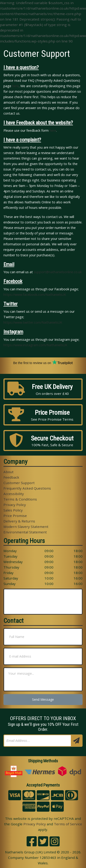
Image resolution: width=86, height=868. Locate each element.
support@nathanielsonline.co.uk (58, 272)
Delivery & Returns (19, 521)
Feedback (11, 477)
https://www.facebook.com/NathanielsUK (35, 295)
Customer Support (19, 483)
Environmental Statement (25, 532)
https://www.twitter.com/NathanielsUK (33, 322)
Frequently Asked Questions (27, 488)
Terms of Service (68, 824)
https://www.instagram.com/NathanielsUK (35, 345)
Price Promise (15, 516)
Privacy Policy (15, 505)
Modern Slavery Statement (26, 527)
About (8, 472)
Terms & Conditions (20, 499)
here (15, 86)
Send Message (43, 699)
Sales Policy (13, 510)
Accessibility (14, 494)
